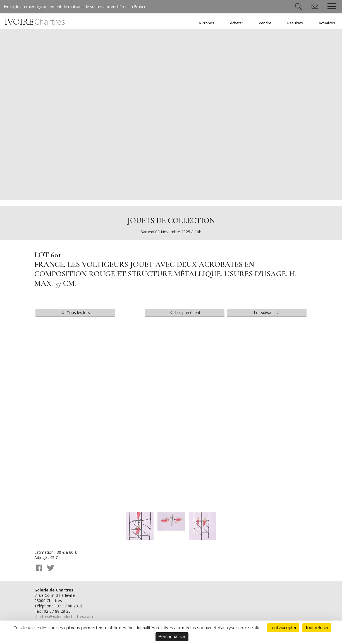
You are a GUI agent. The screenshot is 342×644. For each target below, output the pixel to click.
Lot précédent (185, 313)
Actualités (327, 23)
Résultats (295, 23)
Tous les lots (75, 313)
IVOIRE (35, 22)
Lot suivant (267, 313)
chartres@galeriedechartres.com (64, 616)
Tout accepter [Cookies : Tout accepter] (283, 628)
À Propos (206, 23)
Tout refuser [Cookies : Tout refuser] (317, 628)
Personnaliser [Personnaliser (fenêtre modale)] (172, 637)
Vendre (265, 23)
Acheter (237, 23)
